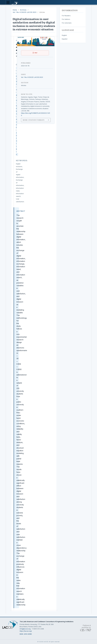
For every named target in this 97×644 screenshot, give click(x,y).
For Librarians (67, 23)
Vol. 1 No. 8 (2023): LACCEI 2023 (25, 12)
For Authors (66, 19)
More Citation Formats (34, 120)
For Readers (66, 16)
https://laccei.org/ (26, 631)
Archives (23, 10)
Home (15, 10)
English (64, 35)
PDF (36, 53)
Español (65, 39)
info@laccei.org (25, 629)
